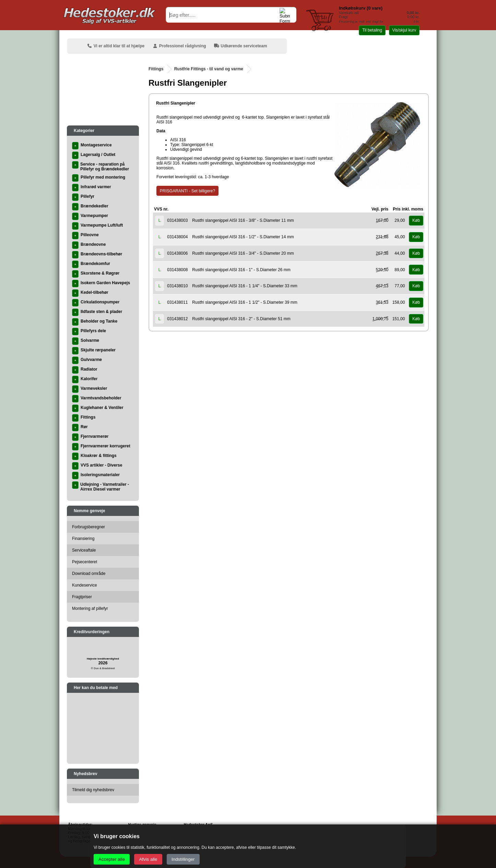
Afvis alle (148, 859)
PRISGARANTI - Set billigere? (187, 191)
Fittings (156, 69)
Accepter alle (112, 859)
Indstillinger (183, 859)
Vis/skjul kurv (404, 30)
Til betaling (372, 30)
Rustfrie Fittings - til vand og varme (209, 69)
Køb (416, 220)
